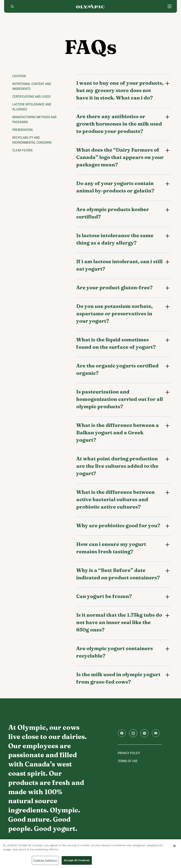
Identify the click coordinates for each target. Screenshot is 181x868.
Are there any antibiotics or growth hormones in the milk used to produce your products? (119, 124)
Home (90, 6)
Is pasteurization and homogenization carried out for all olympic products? (120, 399)
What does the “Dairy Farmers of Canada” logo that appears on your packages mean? (120, 157)
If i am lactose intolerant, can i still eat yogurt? (119, 265)
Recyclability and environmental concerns (32, 140)
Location (19, 76)
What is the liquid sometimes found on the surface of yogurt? (116, 343)
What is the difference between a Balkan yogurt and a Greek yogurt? (118, 433)
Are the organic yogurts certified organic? (117, 369)
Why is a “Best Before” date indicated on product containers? (118, 574)
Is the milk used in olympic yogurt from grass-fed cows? (118, 678)
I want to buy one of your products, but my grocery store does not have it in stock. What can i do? (120, 90)
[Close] (174, 846)
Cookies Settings (45, 860)
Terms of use (128, 761)
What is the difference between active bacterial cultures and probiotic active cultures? (115, 499)
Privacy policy (129, 753)
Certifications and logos (31, 97)
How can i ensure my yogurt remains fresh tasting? (111, 548)
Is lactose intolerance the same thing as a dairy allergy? (115, 239)
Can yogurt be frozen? (104, 596)
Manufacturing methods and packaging (34, 120)
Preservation (22, 130)
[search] (12, 6)
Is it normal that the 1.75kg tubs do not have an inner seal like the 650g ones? (119, 622)
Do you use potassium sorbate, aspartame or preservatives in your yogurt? (114, 314)
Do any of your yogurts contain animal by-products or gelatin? (115, 187)
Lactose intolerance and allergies (32, 107)
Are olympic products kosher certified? (113, 213)
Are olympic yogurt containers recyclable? (115, 652)
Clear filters (22, 150)
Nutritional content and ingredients (32, 86)
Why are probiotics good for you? (118, 525)
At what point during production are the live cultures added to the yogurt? (117, 466)
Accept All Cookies (77, 860)
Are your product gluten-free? (114, 288)
